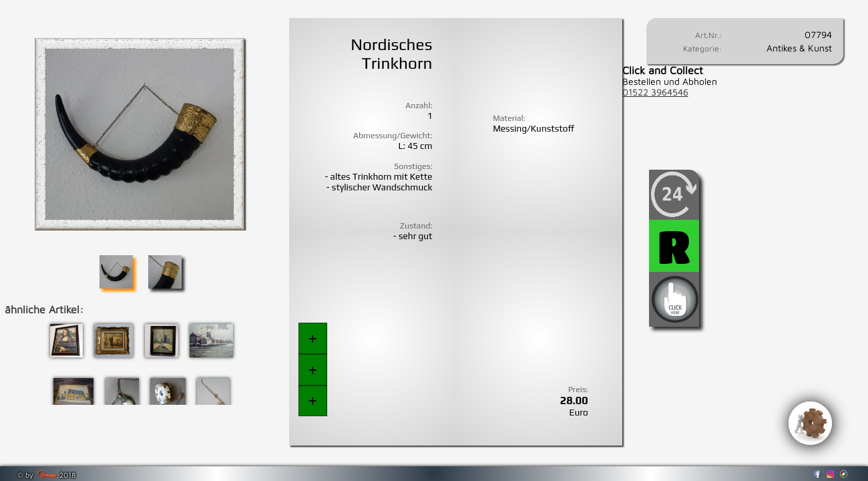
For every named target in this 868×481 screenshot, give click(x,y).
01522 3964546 (655, 92)
